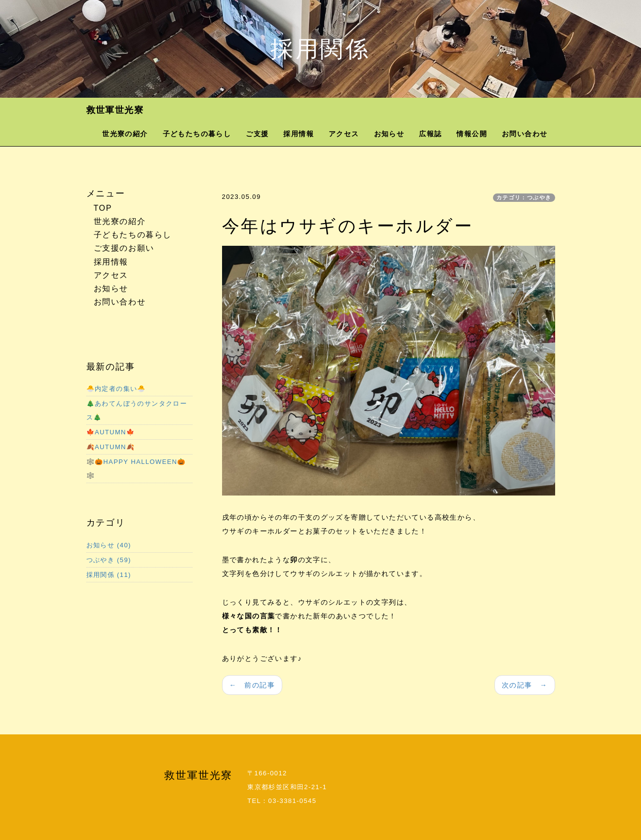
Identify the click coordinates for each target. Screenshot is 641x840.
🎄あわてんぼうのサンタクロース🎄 (137, 410)
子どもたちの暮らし (197, 134)
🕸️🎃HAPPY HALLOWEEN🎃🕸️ (136, 469)
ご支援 (257, 134)
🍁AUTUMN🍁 (111, 432)
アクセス (344, 134)
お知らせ (389, 134)
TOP (103, 208)
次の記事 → (525, 685)
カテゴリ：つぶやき (524, 197)
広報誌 (430, 134)
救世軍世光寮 (115, 110)
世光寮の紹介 (125, 134)
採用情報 (299, 134)
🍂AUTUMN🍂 (111, 447)
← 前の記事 (252, 685)
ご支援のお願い (124, 248)
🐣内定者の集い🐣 (116, 389)
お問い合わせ (525, 134)
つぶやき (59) (109, 560)
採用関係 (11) (109, 575)
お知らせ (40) (109, 545)
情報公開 (472, 134)
